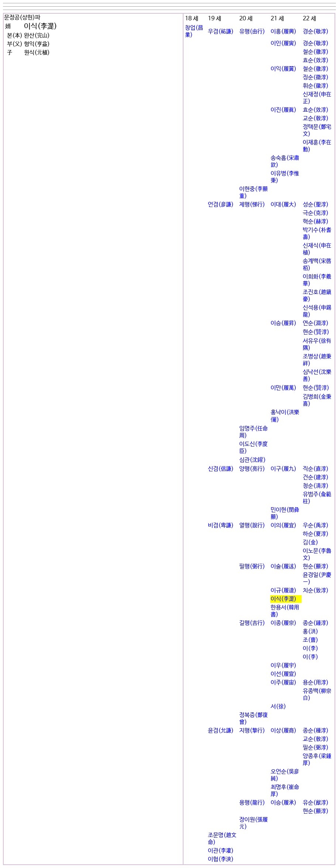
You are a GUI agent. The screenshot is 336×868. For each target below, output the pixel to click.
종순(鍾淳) (316, 623)
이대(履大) (284, 205)
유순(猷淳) (316, 803)
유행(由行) (252, 32)
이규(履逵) (284, 591)
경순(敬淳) (316, 32)
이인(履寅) (284, 43)
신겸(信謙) (221, 469)
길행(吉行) (252, 623)
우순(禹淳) (316, 525)
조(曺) (311, 640)
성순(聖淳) (316, 205)
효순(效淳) (316, 60)
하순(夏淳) (316, 534)
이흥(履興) (284, 32)
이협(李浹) (221, 859)
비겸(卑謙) (221, 525)
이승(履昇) (284, 323)
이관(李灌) (221, 851)
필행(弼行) (252, 567)
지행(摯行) (252, 731)
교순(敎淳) (316, 118)
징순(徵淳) (316, 77)
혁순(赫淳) (316, 222)
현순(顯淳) (316, 567)
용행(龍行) (252, 803)
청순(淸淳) (316, 486)
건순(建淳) (316, 477)
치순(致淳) (316, 591)
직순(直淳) (316, 469)
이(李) (311, 649)
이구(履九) (284, 469)
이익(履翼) (284, 69)
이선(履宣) (284, 674)
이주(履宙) (284, 683)
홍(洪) (311, 632)
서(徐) (278, 707)
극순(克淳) (316, 213)
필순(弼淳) (316, 748)
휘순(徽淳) (316, 86)
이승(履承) (284, 803)
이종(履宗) (284, 623)
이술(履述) (284, 567)
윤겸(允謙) (221, 731)
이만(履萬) (284, 388)
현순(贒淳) (316, 332)
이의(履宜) (284, 525)
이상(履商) (284, 731)
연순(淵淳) (316, 323)
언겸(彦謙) (221, 205)
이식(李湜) (284, 599)
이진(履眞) (284, 110)
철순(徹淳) (316, 52)
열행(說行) (252, 525)
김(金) (311, 542)
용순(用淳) (316, 683)
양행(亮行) (252, 469)
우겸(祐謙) (221, 32)
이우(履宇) (284, 666)
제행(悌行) (252, 205)
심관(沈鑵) (253, 460)
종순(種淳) (316, 731)
